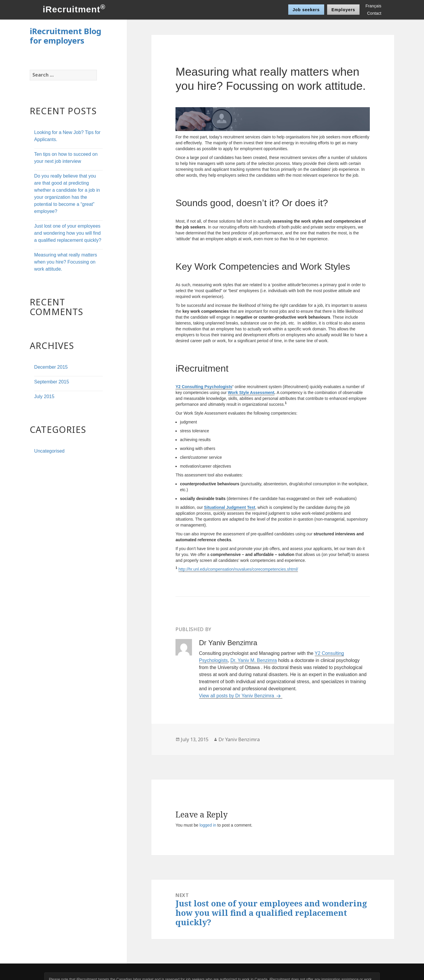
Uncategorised (49, 451)
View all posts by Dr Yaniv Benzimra (237, 696)
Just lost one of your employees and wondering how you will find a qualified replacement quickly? (68, 233)
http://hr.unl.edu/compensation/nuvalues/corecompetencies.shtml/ (238, 569)
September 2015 (52, 382)
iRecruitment (74, 9)
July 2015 (44, 397)
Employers (343, 10)
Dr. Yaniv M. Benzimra (254, 660)
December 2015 (51, 367)
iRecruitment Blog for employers (66, 36)
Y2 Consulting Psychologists (204, 387)
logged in (208, 825)
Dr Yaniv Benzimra (239, 739)
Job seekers (306, 10)
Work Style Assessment (251, 393)
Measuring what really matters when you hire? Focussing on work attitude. (66, 262)
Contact (374, 13)
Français (373, 6)
